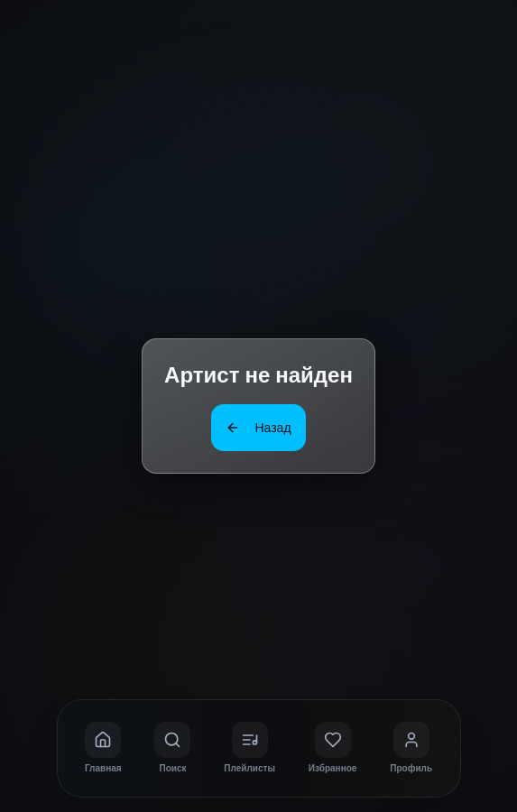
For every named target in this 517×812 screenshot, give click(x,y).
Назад (258, 427)
